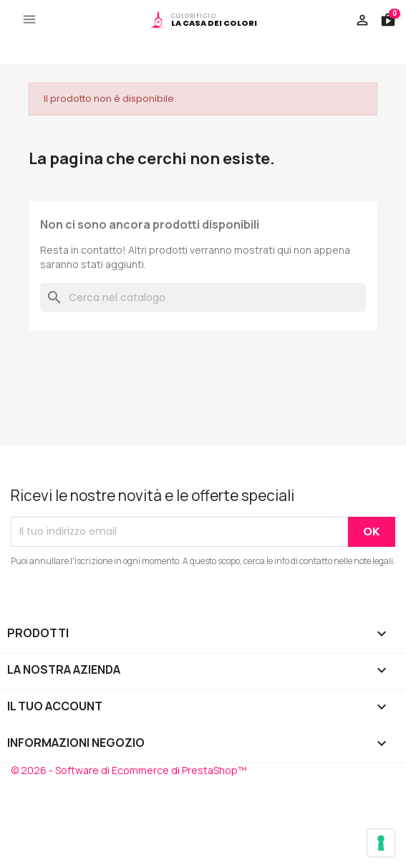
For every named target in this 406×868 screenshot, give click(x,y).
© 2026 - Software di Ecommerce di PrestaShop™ (129, 770)
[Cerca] (203, 297)
